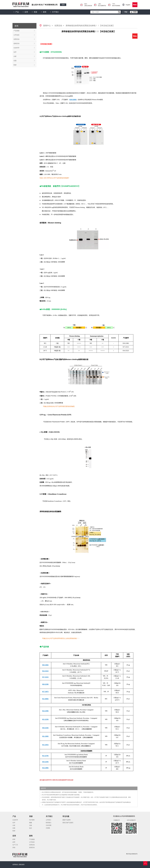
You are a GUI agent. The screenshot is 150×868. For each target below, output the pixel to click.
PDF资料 (32, 820)
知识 (31, 828)
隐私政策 (22, 865)
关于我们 (55, 12)
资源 (35, 12)
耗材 (15, 65)
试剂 (63, 5)
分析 (15, 56)
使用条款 (15, 865)
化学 (15, 52)
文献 (31, 825)
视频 (31, 823)
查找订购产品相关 (68, 823)
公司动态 (16, 35)
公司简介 (49, 820)
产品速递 (16, 31)
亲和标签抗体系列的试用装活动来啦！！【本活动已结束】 (90, 26)
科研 (14, 839)
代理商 (48, 828)
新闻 (45, 12)
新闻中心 (47, 26)
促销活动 (16, 43)
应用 (26, 12)
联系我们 (49, 823)
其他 (14, 847)
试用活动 (16, 39)
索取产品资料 (67, 820)
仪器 (15, 61)
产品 (17, 12)
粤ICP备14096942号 (132, 854)
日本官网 (49, 825)
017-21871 (53, 475)
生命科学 (16, 48)
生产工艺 (15, 845)
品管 (14, 842)
